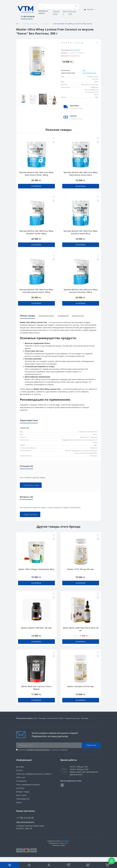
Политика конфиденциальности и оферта (34, 774)
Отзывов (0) (63, 316)
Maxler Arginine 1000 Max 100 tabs (36, 628)
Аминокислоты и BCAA (55, 718)
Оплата (73, 116)
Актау (35, 718)
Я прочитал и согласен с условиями (43, 750)
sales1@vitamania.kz (25, 822)
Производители (23, 799)
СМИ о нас (21, 777)
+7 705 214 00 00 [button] (25, 818)
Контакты (20, 788)
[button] (49, 865)
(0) (82, 43)
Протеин (46, 24)
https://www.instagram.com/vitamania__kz (62, 785)
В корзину (36, 186)
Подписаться (91, 745)
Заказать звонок (27, 19)
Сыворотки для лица (72, 718)
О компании (21, 781)
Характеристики (46, 316)
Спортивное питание (30, 24)
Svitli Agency (65, 841)
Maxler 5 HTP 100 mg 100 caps (81, 569)
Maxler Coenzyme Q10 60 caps (81, 686)
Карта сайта (21, 795)
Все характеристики (89, 72)
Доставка (74, 105)
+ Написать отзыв (31, 485)
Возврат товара (23, 792)
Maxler (77, 50)
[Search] (76, 6)
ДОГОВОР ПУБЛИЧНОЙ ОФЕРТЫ (38, 750)
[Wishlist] (97, 43)
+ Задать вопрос (30, 514)
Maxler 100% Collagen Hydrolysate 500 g (36, 569)
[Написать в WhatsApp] (112, 861)
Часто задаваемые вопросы (28, 785)
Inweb (66, 843)
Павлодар (42, 718)
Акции (19, 802)
